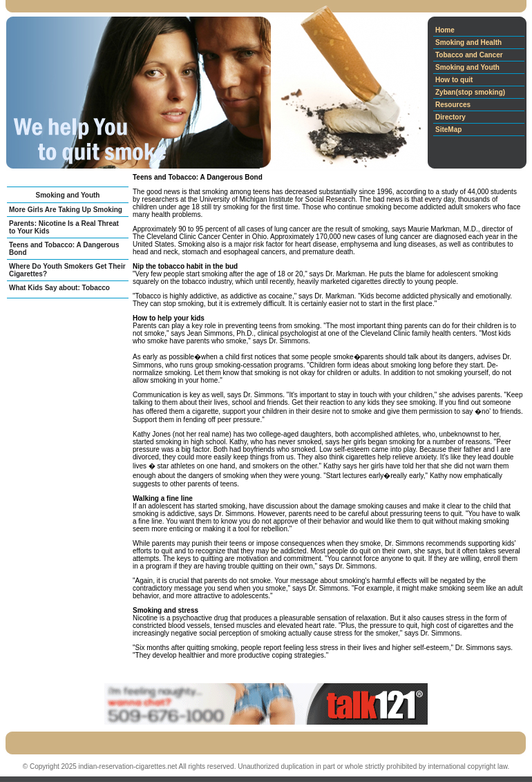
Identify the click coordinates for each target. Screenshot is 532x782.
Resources (453, 105)
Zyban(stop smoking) (470, 92)
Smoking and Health (468, 42)
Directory (450, 117)
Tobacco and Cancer (469, 55)
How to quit (454, 80)
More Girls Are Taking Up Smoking (66, 210)
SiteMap (448, 130)
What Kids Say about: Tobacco (59, 288)
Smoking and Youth (467, 67)
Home (445, 30)
